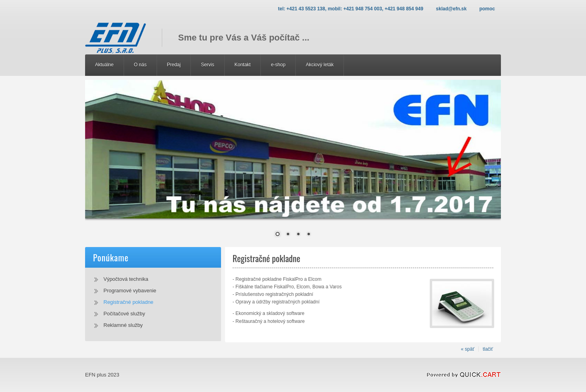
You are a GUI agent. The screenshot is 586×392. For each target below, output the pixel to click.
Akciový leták (320, 65)
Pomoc (487, 9)
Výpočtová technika (126, 279)
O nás (140, 65)
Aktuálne (104, 65)
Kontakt (243, 65)
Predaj (174, 65)
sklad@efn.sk (451, 9)
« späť (468, 349)
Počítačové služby (124, 314)
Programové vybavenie (130, 291)
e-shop (278, 65)
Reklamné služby (123, 325)
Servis (207, 65)
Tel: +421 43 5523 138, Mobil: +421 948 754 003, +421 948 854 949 (350, 9)
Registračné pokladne (128, 302)
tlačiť (488, 349)
